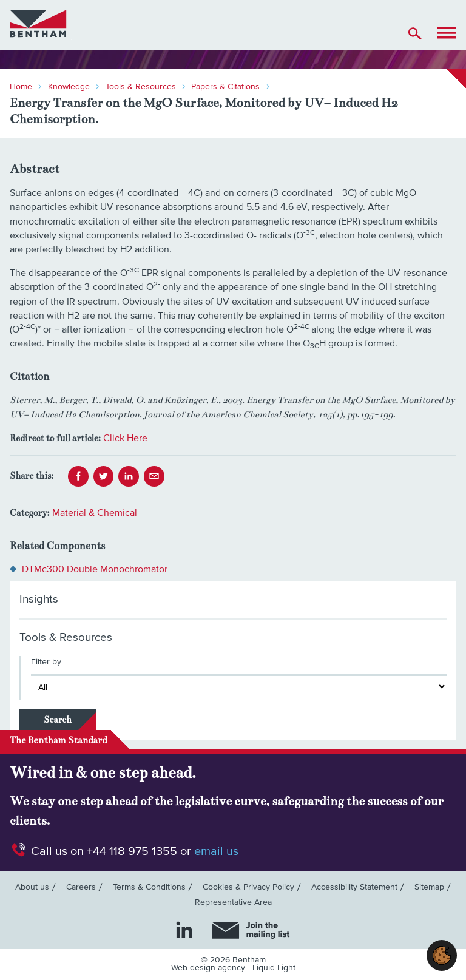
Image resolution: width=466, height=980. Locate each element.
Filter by (46, 662)
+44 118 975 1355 (132, 851)
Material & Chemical (95, 513)
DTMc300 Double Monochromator (95, 569)
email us (216, 851)
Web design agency (209, 968)
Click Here (125, 438)
